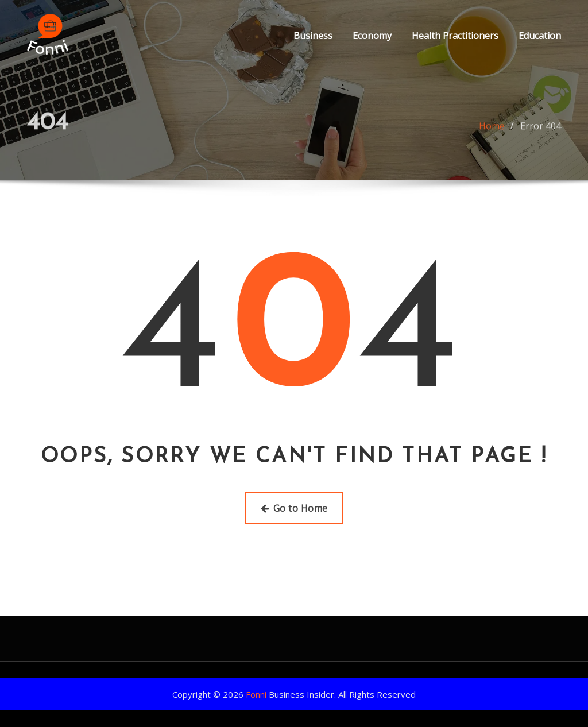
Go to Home (294, 508)
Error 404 (541, 130)
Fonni (256, 694)
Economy (372, 36)
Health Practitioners (455, 36)
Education (540, 36)
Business (313, 36)
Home (492, 130)
